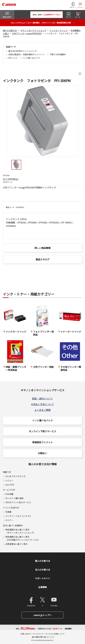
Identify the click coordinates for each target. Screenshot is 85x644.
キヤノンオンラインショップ (33, 30)
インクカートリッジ (59, 30)
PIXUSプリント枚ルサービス (18, 502)
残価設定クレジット (42, 442)
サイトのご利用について (55, 634)
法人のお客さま (43, 570)
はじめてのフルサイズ (15, 476)
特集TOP (7, 472)
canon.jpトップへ (43, 615)
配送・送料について (42, 398)
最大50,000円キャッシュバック (23, 51)
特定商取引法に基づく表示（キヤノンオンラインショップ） (20, 531)
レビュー (9, 480)
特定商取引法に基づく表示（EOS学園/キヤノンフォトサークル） (23, 538)
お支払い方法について (42, 404)
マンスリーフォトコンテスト (18, 516)
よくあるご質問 (42, 410)
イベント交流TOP (11, 508)
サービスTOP (9, 490)
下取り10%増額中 (58, 54)
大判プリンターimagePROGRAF (27, 33)
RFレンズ (13, 58)
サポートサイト (43, 578)
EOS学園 (9, 494)
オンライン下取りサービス (42, 431)
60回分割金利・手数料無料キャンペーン (27, 54)
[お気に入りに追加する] (80, 74)
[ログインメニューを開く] (73, 5)
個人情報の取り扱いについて (43, 637)
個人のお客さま (10, 30)
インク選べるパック (31, 58)
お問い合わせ (26, 634)
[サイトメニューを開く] (80, 5)
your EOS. (10, 485)
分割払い (42, 453)
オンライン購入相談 (14, 498)
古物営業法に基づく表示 (16, 544)
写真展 (8, 512)
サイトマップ (38, 634)
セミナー (9, 520)
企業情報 (42, 587)
